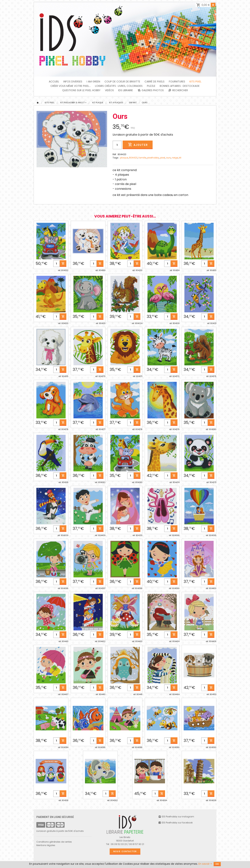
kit (180, 158)
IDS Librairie (126, 90)
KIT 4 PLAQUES (116, 103)
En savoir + (205, 864)
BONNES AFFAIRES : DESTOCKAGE (180, 86)
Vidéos (109, 90)
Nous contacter (125, 851)
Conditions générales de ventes (54, 842)
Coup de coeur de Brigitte (122, 82)
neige (175, 158)
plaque (124, 158)
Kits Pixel (195, 82)
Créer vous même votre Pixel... (71, 86)
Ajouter (138, 145)
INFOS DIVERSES (73, 82)
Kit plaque (98, 103)
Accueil (54, 82)
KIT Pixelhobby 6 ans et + (73, 103)
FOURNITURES (177, 82)
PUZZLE (151, 86)
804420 (133, 158)
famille (142, 158)
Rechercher (178, 90)
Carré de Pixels (155, 82)
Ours (145, 103)
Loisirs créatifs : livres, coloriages (119, 86)
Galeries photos (150, 90)
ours (168, 158)
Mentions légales (46, 845)
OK (217, 864)
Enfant (133, 103)
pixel (163, 158)
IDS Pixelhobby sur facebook (176, 823)
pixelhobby (153, 158)
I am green (93, 82)
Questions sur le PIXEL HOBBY (81, 90)
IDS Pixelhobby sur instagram (176, 817)
